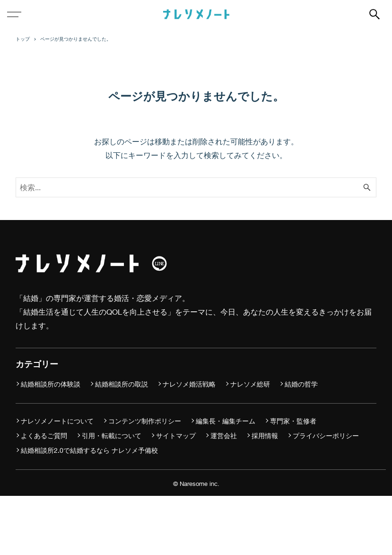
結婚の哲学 (301, 384)
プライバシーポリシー (326, 436)
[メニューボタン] (14, 14)
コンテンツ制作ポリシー (145, 421)
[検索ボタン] (375, 14)
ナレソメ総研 (250, 384)
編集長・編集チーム (226, 421)
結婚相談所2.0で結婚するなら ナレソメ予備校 (89, 450)
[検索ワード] (196, 187)
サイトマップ (176, 436)
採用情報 (265, 436)
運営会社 (224, 436)
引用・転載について (112, 436)
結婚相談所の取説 (122, 384)
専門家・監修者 (293, 421)
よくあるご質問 (44, 436)
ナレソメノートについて (57, 421)
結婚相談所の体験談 (51, 384)
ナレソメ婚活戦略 (189, 384)
